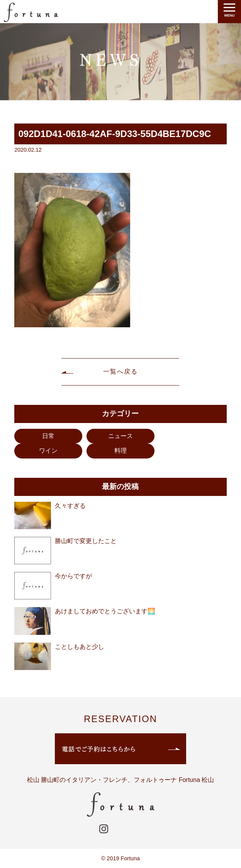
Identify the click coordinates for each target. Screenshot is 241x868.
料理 (120, 451)
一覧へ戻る (120, 371)
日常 (48, 436)
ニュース (120, 436)
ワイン (48, 451)
